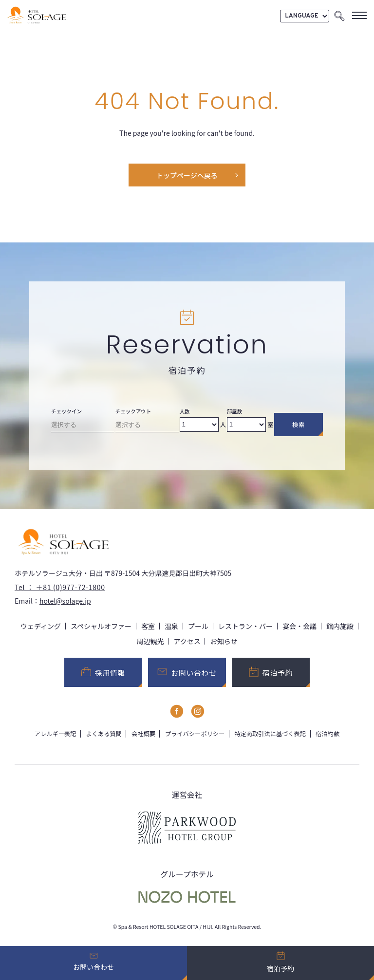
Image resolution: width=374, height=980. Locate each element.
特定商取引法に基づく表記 (270, 734)
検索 (299, 425)
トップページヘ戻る (187, 175)
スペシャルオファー (101, 626)
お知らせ (224, 641)
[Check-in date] (83, 427)
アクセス (187, 641)
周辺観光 (150, 641)
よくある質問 (104, 734)
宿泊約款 (327, 734)
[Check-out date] (147, 427)
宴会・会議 (299, 626)
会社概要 (143, 734)
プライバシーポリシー (195, 734)
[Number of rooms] (246, 425)
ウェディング (41, 626)
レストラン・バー (245, 626)
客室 (148, 626)
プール (198, 626)
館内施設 (340, 626)
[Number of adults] (199, 425)
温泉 (171, 626)
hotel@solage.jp (65, 601)
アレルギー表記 (56, 734)
